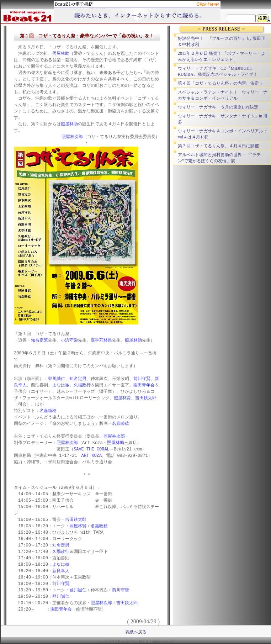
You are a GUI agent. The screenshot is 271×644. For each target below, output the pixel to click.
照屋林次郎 (72, 137)
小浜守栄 (69, 340)
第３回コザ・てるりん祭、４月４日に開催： (220, 146)
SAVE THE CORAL (92, 449)
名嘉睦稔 (48, 411)
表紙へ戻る (136, 632)
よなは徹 (61, 385)
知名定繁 (39, 340)
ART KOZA (92, 456)
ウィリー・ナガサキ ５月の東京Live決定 (218, 107)
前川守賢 (142, 379)
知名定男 (78, 379)
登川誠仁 (57, 379)
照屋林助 (61, 54)
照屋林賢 (122, 398)
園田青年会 (144, 385)
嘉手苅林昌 (101, 340)
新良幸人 (61, 571)
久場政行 (82, 385)
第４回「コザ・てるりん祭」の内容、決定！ (220, 83)
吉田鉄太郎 (146, 398)
